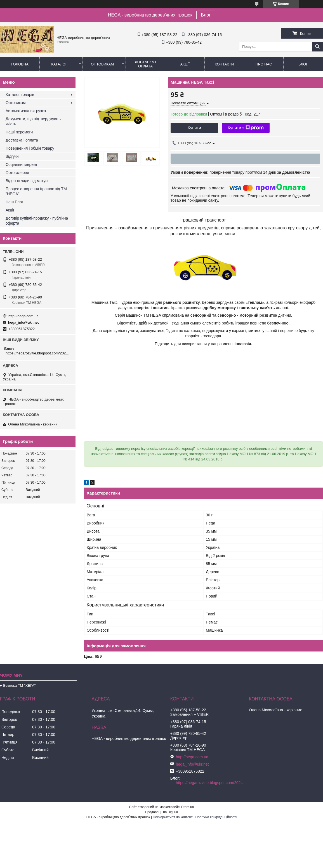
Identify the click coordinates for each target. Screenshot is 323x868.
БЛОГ (303, 64)
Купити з (246, 128)
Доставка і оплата (145, 64)
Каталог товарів (20, 95)
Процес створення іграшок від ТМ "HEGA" (36, 191)
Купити (194, 128)
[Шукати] (317, 47)
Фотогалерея (17, 173)
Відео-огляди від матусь (27, 181)
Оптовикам (102, 64)
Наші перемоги (19, 132)
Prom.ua (188, 807)
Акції (185, 64)
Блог (206, 15)
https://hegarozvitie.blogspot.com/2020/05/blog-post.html (38, 353)
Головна (20, 64)
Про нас (264, 64)
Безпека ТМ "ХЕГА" (19, 685)
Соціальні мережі (21, 164)
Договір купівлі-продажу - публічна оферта (37, 221)
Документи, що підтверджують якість (33, 121)
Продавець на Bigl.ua (161, 812)
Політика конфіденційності (216, 817)
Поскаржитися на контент (173, 817)
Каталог (59, 64)
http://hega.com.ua (23, 316)
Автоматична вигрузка (26, 111)
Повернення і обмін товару (30, 148)
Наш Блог (14, 202)
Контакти (224, 64)
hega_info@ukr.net (23, 322)
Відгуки (12, 156)
